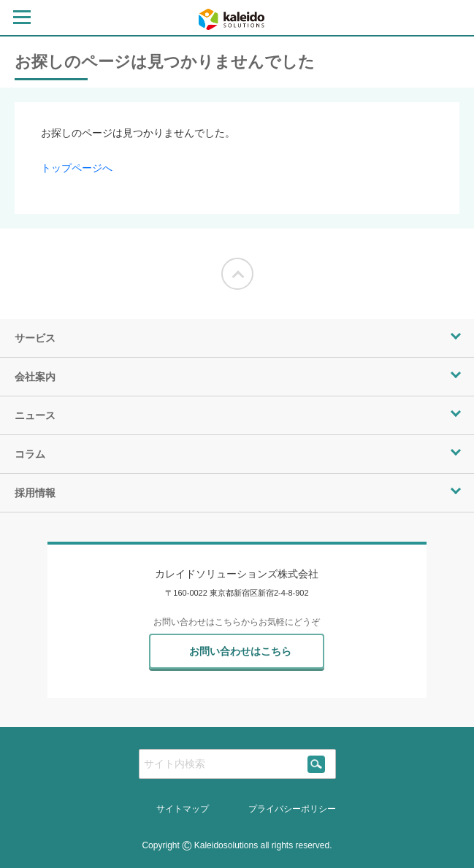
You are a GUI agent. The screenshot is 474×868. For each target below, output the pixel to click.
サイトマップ (183, 809)
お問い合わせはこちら (240, 651)
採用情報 (35, 493)
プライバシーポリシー (292, 809)
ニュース (35, 415)
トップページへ (77, 168)
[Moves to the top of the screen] (237, 274)
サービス (35, 338)
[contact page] (451, 20)
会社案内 (35, 377)
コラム (30, 454)
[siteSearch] (317, 764)
